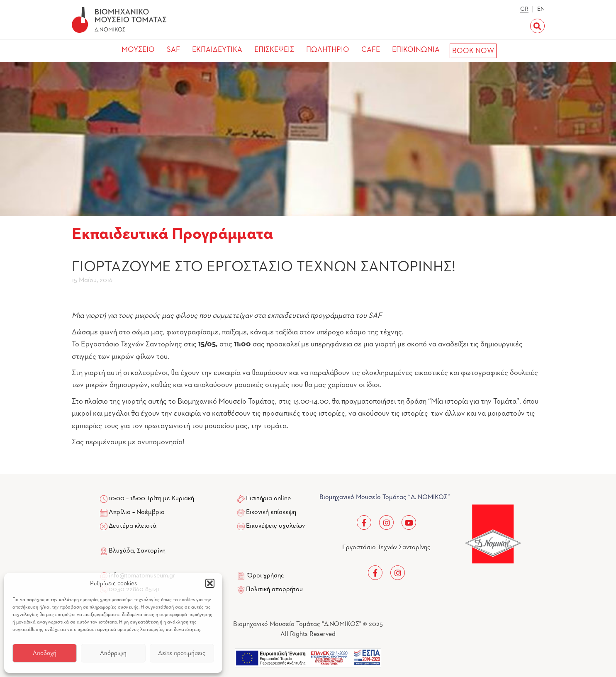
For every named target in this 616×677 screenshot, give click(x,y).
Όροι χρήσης (266, 576)
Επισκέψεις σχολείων (275, 526)
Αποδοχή (45, 653)
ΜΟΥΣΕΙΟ (138, 50)
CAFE (371, 50)
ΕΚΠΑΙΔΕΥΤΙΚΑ (217, 50)
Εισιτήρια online (268, 499)
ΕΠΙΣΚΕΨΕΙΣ (274, 50)
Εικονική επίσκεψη (271, 512)
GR (524, 9)
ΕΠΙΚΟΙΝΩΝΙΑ (416, 50)
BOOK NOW (473, 51)
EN (541, 9)
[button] (210, 583)
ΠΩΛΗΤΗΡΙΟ (328, 50)
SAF (173, 50)
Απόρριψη (113, 653)
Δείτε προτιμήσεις (182, 653)
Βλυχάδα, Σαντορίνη (133, 551)
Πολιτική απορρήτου (274, 589)
